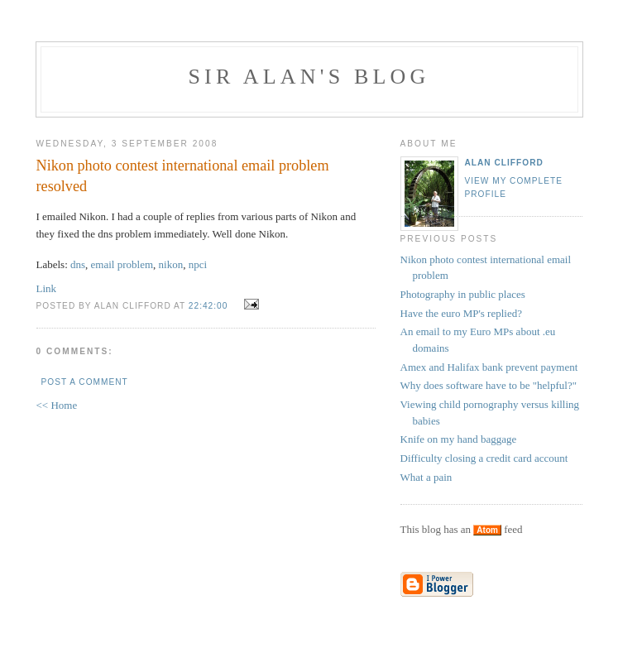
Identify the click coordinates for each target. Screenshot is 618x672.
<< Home (57, 405)
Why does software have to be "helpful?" (489, 385)
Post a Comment (85, 382)
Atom (487, 530)
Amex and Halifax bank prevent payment (489, 367)
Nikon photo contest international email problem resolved (183, 176)
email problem (122, 264)
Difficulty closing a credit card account (484, 458)
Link (47, 288)
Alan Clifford (504, 163)
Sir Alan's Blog (309, 77)
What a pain (426, 477)
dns (78, 264)
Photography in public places (463, 294)
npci (198, 264)
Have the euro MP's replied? (461, 313)
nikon (171, 264)
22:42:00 (208, 306)
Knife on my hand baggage (459, 439)
